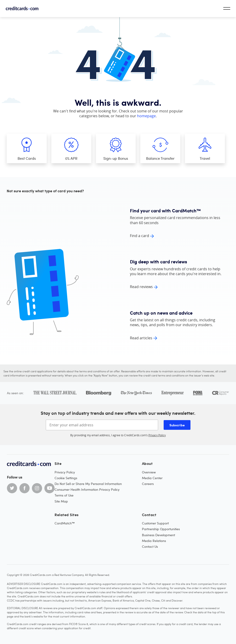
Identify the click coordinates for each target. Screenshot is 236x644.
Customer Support (155, 523)
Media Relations (154, 541)
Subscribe (177, 425)
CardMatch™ (65, 523)
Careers (148, 484)
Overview (149, 472)
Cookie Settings (66, 478)
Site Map (61, 501)
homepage (146, 116)
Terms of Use (64, 495)
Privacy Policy (157, 435)
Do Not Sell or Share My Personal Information (88, 484)
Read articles (141, 338)
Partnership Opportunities (161, 529)
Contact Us (150, 546)
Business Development (158, 535)
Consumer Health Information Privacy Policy (87, 489)
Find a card (139, 236)
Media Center (152, 478)
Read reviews (141, 287)
